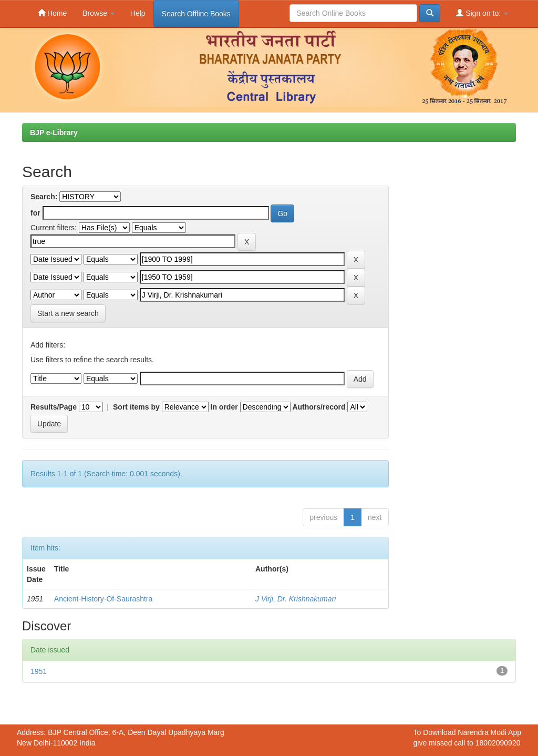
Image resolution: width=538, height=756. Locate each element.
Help (138, 13)
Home (52, 13)
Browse (99, 13)
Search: (44, 197)
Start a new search (68, 313)
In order (224, 407)
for (35, 213)
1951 (39, 671)
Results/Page (54, 407)
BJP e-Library (54, 132)
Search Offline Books (196, 14)
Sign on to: (482, 13)
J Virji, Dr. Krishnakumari (296, 599)
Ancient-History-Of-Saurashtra (104, 599)
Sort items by (136, 407)
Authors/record (319, 407)
